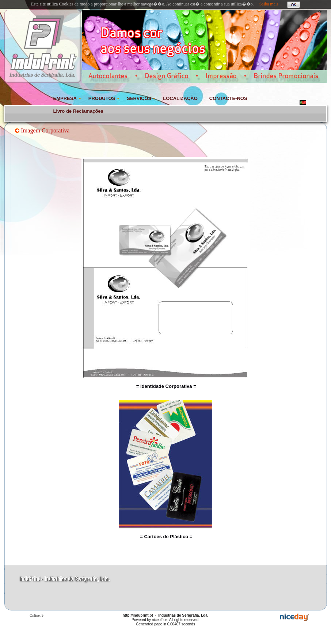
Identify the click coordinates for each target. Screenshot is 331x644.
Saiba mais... (271, 4)
